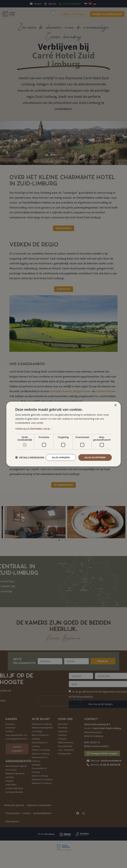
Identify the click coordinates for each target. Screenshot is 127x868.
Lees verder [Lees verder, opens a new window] (38, 420)
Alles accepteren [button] (94, 455)
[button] (63, 426)
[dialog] (63, 434)
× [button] (115, 402)
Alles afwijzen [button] (59, 455)
